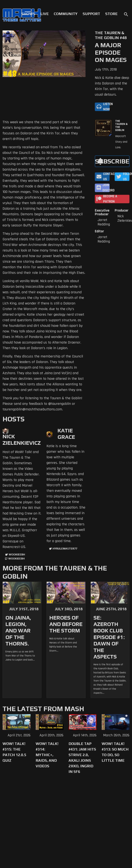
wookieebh (16, 559)
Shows (28, 14)
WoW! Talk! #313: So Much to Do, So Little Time (115, 752)
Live (45, 14)
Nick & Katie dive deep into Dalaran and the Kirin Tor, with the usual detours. (112, 86)
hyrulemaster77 (65, 549)
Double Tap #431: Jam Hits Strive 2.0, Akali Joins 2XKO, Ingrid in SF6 (82, 758)
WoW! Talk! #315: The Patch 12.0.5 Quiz (14, 752)
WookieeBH (17, 554)
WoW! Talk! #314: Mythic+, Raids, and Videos (47, 755)
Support (91, 14)
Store (111, 14)
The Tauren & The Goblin (121, 126)
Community (66, 14)
